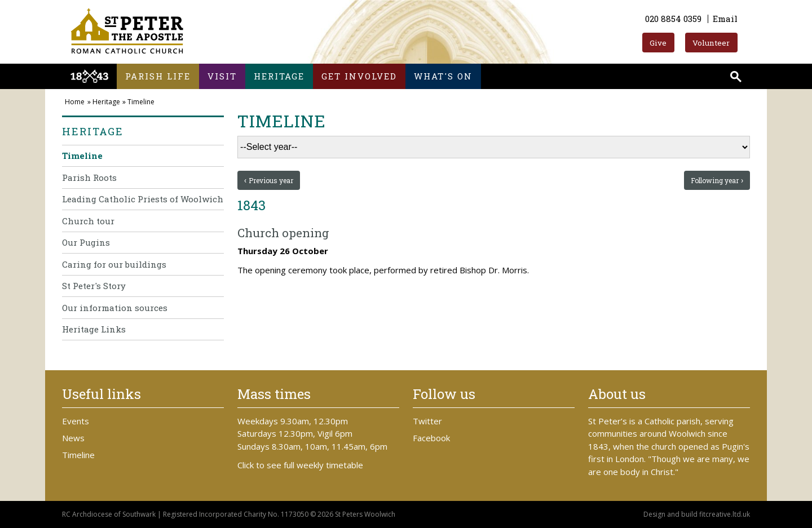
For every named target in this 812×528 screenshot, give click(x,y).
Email (725, 19)
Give (658, 43)
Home (75, 102)
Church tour (88, 221)
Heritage (279, 76)
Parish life (158, 76)
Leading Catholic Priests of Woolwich (143, 199)
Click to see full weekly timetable (300, 465)
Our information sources (115, 308)
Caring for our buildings (114, 264)
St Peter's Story (94, 286)
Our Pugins (86, 242)
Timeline (141, 102)
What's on (443, 76)
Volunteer (711, 43)
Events (76, 421)
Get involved (359, 76)
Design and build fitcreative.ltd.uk (697, 514)
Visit (222, 76)
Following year (715, 180)
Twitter (427, 421)
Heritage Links (94, 329)
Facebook (431, 438)
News (73, 438)
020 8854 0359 (673, 19)
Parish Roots (89, 178)
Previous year (271, 180)
